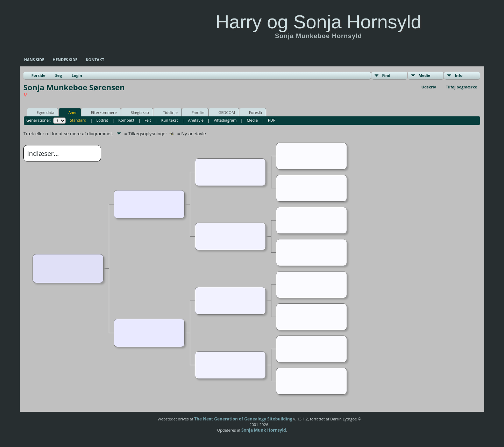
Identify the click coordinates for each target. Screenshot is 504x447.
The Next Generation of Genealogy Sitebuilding (243, 419)
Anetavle (196, 120)
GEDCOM (223, 112)
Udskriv (429, 87)
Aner (69, 112)
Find (386, 75)
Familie (195, 112)
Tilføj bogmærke (462, 87)
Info (459, 75)
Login (77, 75)
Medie (424, 75)
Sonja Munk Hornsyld (264, 430)
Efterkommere (101, 112)
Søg (59, 75)
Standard (78, 120)
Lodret (102, 120)
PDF (271, 120)
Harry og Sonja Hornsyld (318, 22)
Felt (148, 120)
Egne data (42, 112)
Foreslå (252, 112)
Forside (38, 75)
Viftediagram (225, 120)
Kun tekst (170, 120)
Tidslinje (167, 112)
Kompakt (126, 120)
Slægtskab (137, 112)
